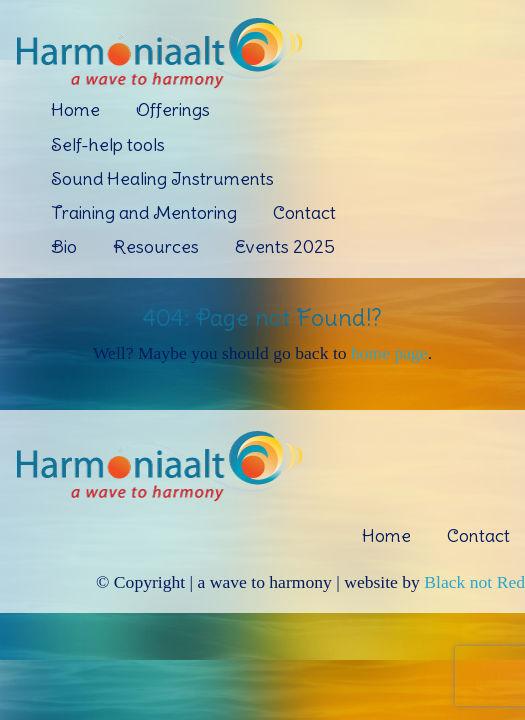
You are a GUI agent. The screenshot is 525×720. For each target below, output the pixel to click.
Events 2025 (285, 246)
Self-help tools (108, 144)
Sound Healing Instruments (162, 178)
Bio (64, 246)
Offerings (173, 109)
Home (75, 109)
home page (389, 353)
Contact (304, 212)
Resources (156, 246)
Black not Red (474, 582)
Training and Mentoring (144, 212)
